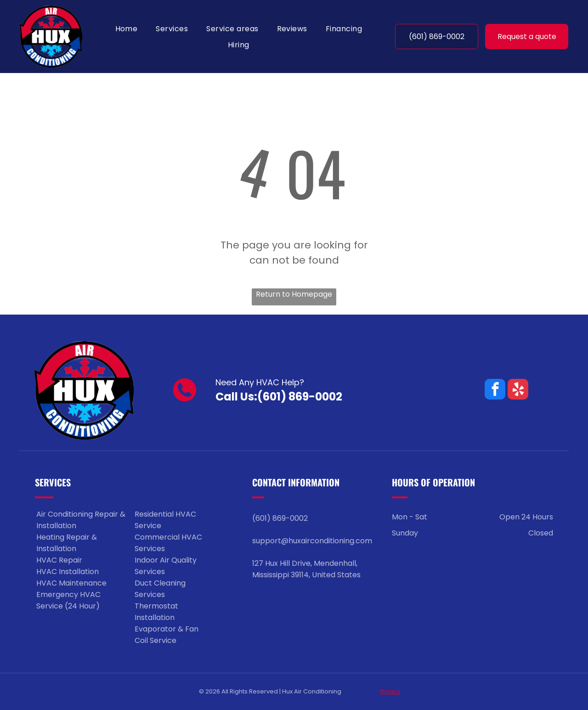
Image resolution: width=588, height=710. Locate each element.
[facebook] (495, 390)
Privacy (390, 691)
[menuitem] (127, 28)
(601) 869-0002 (300, 397)
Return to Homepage (294, 294)
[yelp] (518, 390)
